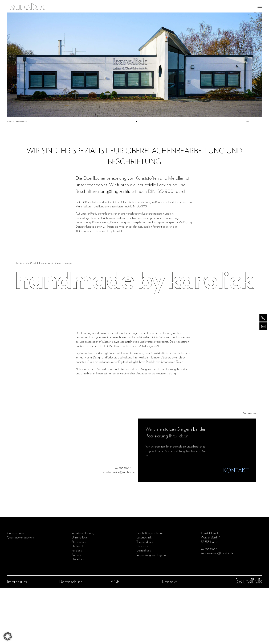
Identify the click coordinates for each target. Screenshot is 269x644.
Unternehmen (15, 533)
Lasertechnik (144, 537)
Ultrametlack (79, 537)
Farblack (77, 550)
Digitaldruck (144, 550)
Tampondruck (145, 542)
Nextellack (78, 559)
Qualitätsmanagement (21, 537)
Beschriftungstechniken (150, 533)
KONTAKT (236, 470)
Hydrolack (78, 546)
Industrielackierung (83, 533)
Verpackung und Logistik (151, 555)
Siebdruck (142, 546)
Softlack (76, 555)
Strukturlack (79, 542)
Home (10, 121)
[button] (8, 636)
